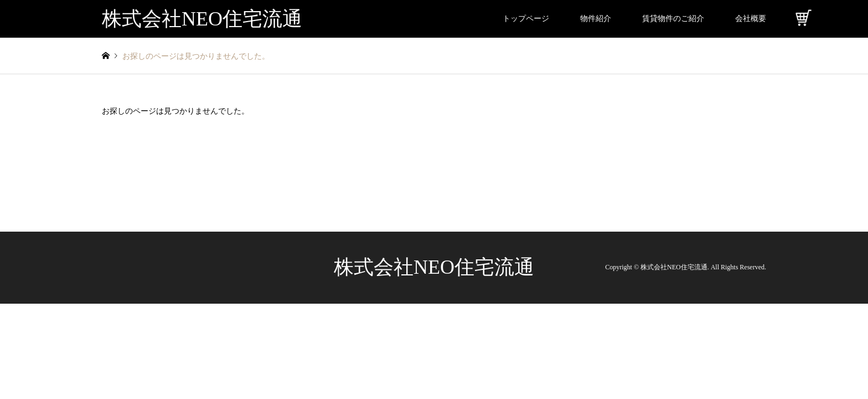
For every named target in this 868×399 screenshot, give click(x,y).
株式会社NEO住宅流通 (434, 267)
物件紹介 (596, 19)
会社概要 (751, 19)
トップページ (526, 19)
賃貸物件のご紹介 (673, 19)
